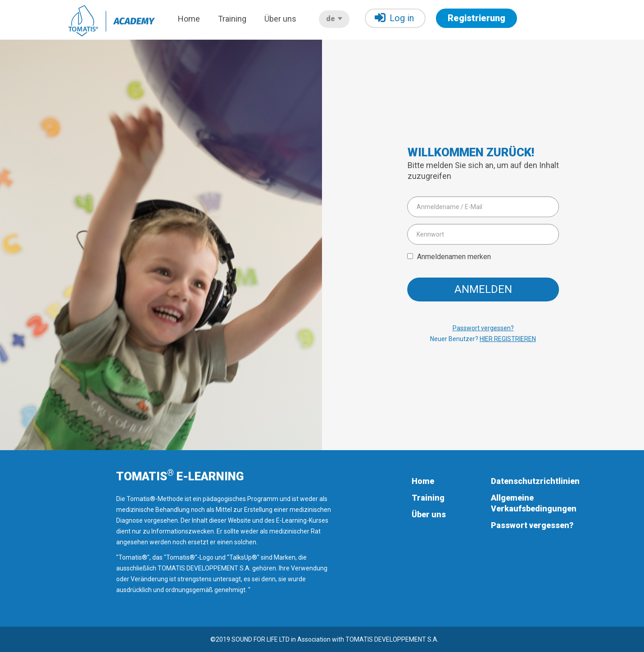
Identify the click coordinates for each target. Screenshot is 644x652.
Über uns (280, 19)
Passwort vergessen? (483, 328)
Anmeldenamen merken (454, 256)
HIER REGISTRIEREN (508, 339)
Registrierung (476, 18)
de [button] (334, 19)
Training (232, 19)
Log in (394, 18)
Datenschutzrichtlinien (535, 481)
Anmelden (483, 289)
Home (189, 19)
